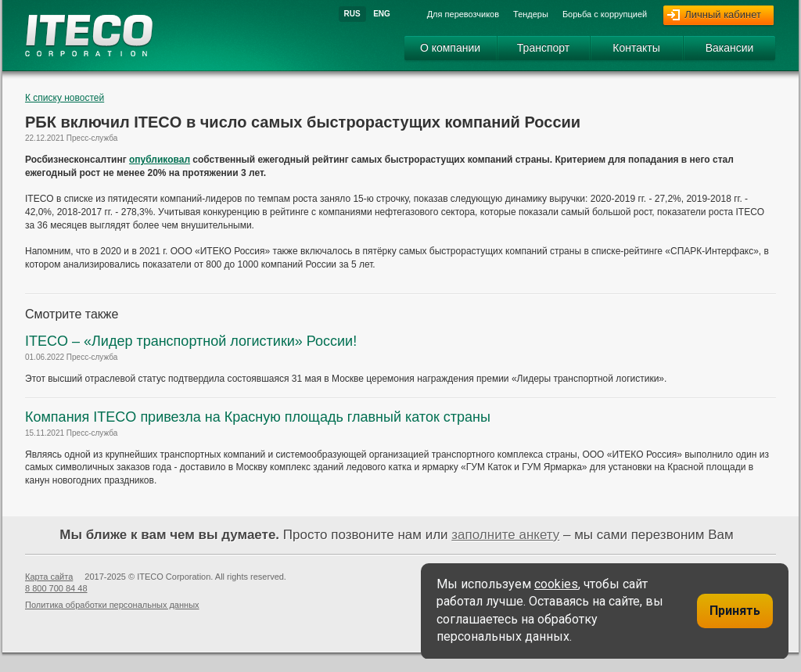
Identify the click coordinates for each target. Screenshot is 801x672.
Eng (382, 14)
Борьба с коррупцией (605, 14)
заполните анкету (505, 535)
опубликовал (160, 160)
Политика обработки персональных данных (112, 605)
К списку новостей (65, 98)
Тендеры (531, 14)
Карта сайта (49, 577)
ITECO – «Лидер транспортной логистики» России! (191, 341)
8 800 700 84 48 (56, 588)
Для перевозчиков (463, 14)
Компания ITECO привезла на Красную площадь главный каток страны (258, 417)
